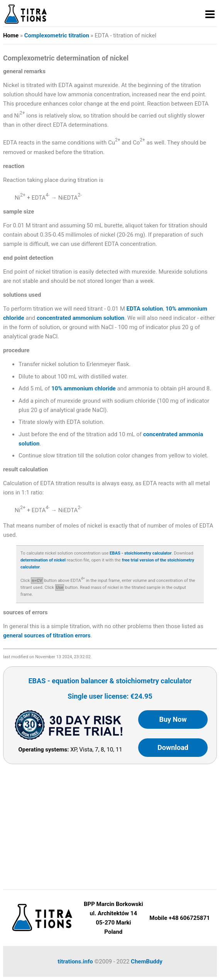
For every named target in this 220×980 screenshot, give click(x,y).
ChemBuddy (147, 962)
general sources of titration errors (47, 635)
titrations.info (75, 962)
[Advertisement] (110, 824)
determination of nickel (43, 560)
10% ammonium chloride (84, 388)
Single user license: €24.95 (110, 696)
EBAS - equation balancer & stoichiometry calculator (110, 681)
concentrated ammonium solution (80, 318)
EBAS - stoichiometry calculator (141, 553)
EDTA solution (145, 309)
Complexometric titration (57, 35)
